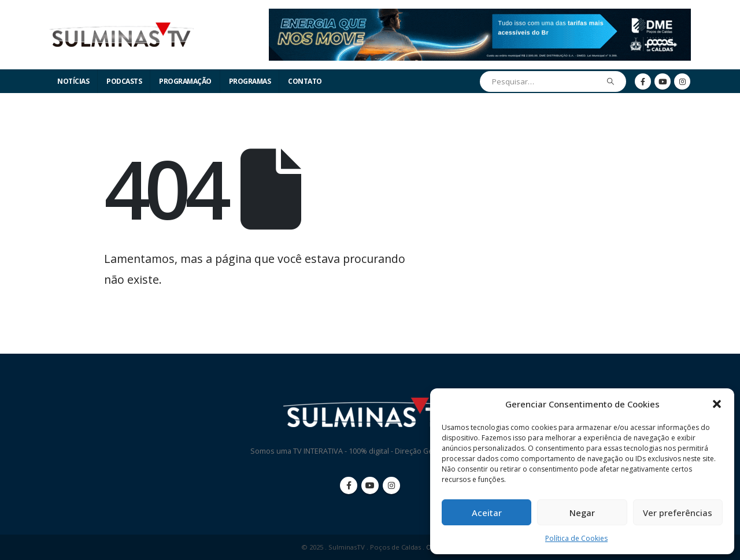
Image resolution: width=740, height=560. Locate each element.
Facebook (349, 485)
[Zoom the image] (480, 15)
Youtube (370, 485)
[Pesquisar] (611, 81)
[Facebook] (643, 81)
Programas (250, 81)
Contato (305, 81)
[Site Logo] (121, 35)
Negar (582, 513)
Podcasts (124, 81)
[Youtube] (663, 81)
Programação (185, 81)
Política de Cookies (576, 538)
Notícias (73, 81)
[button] (717, 404)
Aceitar (487, 513)
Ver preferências (678, 513)
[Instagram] (682, 81)
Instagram (391, 485)
